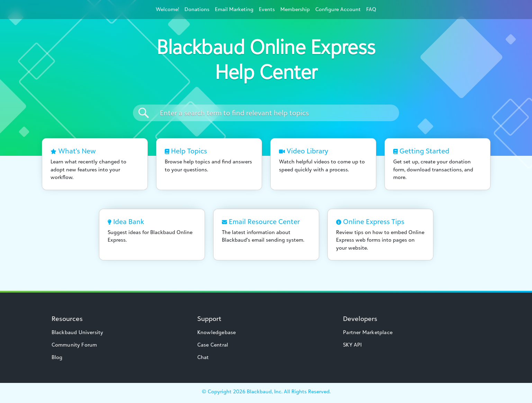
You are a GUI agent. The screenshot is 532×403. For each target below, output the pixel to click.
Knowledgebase (217, 332)
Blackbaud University (78, 332)
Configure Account (338, 9)
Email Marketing (234, 9)
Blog (57, 357)
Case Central (213, 345)
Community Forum (74, 345)
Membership (295, 9)
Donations (197, 9)
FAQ (371, 9)
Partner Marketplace (368, 332)
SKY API (352, 345)
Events (267, 9)
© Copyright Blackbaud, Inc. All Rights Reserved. (266, 391)
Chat (203, 357)
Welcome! (167, 9)
